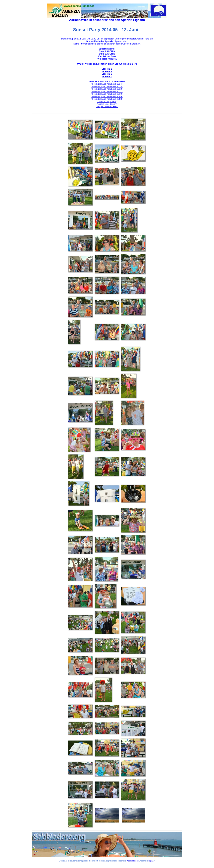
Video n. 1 (107, 69)
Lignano (151, 861)
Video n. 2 (107, 71)
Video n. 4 (107, 76)
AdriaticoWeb (79, 20)
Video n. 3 (107, 74)
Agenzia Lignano (133, 20)
